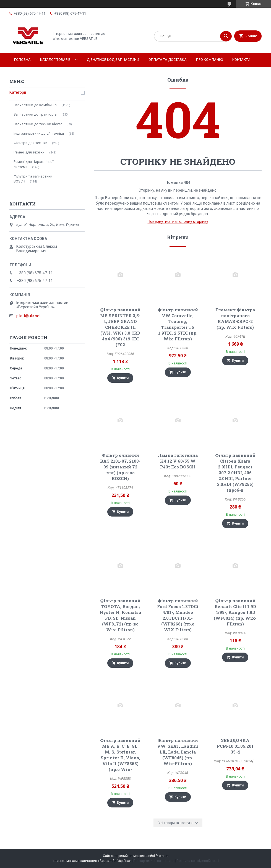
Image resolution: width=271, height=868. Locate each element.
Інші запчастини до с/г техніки (39, 133)
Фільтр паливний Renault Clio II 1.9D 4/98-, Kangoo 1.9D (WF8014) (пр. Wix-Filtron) (235, 612)
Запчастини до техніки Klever (38, 124)
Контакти (241, 60)
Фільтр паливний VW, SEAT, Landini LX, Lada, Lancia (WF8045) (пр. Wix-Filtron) (178, 752)
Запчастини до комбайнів (35, 105)
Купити (123, 378)
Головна (22, 60)
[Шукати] (226, 36)
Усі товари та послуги (175, 823)
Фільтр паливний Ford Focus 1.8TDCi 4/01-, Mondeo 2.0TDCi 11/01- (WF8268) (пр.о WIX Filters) (178, 615)
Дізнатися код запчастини (113, 60)
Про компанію (209, 60)
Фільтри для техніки (30, 143)
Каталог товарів (55, 60)
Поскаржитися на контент (154, 861)
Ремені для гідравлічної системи (33, 164)
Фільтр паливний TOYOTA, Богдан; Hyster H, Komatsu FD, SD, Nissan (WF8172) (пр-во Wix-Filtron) (120, 615)
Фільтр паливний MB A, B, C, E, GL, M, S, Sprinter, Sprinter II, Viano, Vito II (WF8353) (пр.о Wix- (120, 755)
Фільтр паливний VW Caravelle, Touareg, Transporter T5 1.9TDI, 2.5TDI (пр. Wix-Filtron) (178, 324)
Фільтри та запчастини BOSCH (33, 179)
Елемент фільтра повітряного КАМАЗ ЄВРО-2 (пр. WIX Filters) (235, 318)
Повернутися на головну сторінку (178, 221)
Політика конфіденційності (198, 861)
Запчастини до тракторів (35, 114)
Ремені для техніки (29, 152)
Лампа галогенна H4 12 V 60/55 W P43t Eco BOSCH (178, 461)
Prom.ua (162, 856)
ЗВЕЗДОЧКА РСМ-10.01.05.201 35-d (235, 746)
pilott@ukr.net (28, 316)
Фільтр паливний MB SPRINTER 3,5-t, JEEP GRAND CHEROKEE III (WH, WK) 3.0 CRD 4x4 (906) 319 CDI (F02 (120, 327)
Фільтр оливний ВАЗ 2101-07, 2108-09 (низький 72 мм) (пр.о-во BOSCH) (120, 467)
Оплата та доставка (168, 60)
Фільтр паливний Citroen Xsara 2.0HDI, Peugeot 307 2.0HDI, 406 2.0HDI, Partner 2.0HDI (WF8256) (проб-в (235, 473)
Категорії (18, 92)
